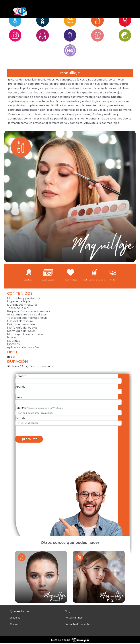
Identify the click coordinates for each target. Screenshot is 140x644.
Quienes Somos (19, 612)
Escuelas (15, 618)
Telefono (21, 408)
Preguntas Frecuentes (78, 625)
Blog (67, 612)
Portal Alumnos (73, 618)
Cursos (14, 625)
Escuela (20, 419)
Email (19, 398)
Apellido (20, 387)
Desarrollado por (70, 641)
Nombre (21, 377)
